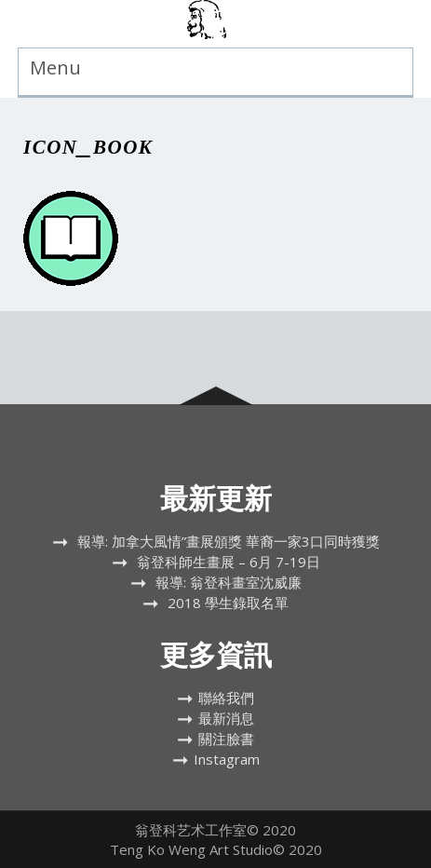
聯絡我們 (226, 698)
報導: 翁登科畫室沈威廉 (229, 582)
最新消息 (226, 718)
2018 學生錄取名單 (228, 603)
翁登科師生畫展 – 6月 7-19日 (229, 562)
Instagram (227, 759)
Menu (55, 68)
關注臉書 (226, 739)
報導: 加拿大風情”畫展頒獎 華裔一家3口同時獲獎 (229, 541)
